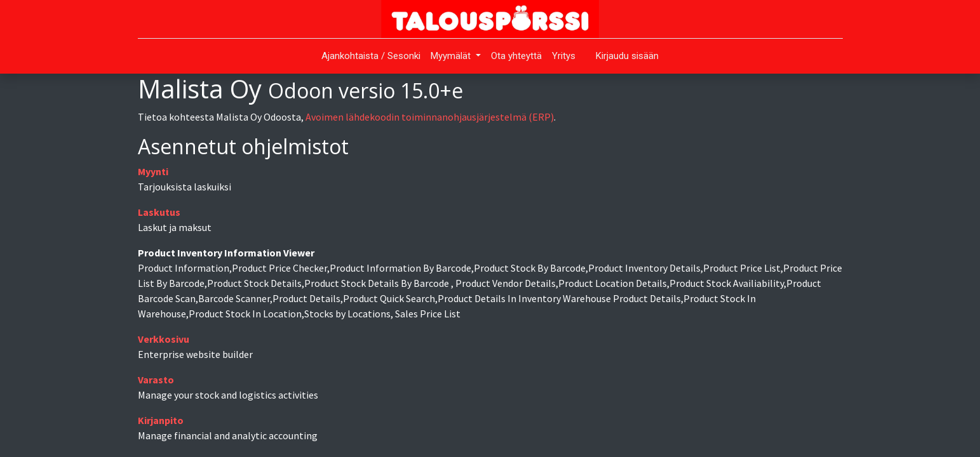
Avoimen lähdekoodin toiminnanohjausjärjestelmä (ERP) (430, 117)
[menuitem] (371, 56)
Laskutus (159, 212)
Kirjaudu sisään (627, 56)
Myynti (153, 171)
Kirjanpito (161, 420)
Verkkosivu (164, 339)
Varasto (156, 380)
